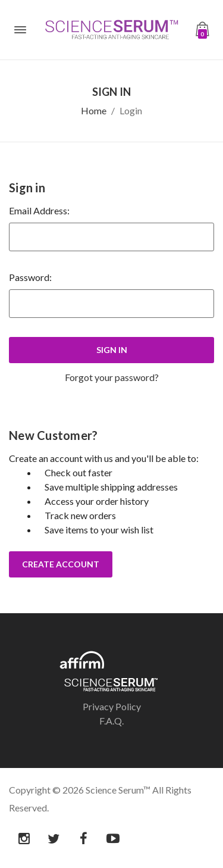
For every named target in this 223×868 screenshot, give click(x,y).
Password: (30, 277)
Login (131, 110)
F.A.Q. (111, 721)
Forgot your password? (112, 377)
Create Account (61, 564)
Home (94, 110)
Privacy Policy (112, 706)
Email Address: (39, 210)
